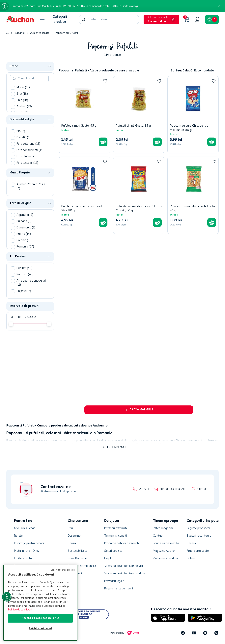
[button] (161, 19)
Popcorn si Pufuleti (66, 33)
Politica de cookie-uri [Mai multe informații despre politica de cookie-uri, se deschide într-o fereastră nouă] (20, 610)
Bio (21, 131)
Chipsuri (24, 291)
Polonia (24, 240)
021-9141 (144, 489)
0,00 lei (16, 317)
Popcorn (25, 275)
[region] (40, 603)
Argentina (25, 215)
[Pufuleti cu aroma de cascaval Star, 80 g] (84, 195)
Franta (24, 234)
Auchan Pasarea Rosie (31, 186)
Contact (202, 489)
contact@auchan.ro (172, 489)
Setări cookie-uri (40, 629)
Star (22, 94)
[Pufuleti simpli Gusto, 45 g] (84, 115)
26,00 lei (29, 317)
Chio (22, 100)
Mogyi (23, 88)
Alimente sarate (40, 33)
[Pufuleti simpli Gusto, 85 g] (139, 115)
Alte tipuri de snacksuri (31, 283)
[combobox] (109, 19)
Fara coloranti (28, 144)
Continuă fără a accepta (63, 570)
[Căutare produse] (83, 19)
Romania (25, 247)
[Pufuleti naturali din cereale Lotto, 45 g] (193, 195)
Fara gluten (26, 157)
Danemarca (26, 228)
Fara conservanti (30, 150)
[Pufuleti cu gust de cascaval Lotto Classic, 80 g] (139, 195)
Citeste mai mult (115, 447)
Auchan (24, 107)
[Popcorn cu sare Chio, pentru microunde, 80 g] (193, 115)
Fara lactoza (27, 163)
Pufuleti (24, 268)
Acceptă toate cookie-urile (40, 618)
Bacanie (19, 33)
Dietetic (24, 138)
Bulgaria (24, 221)
